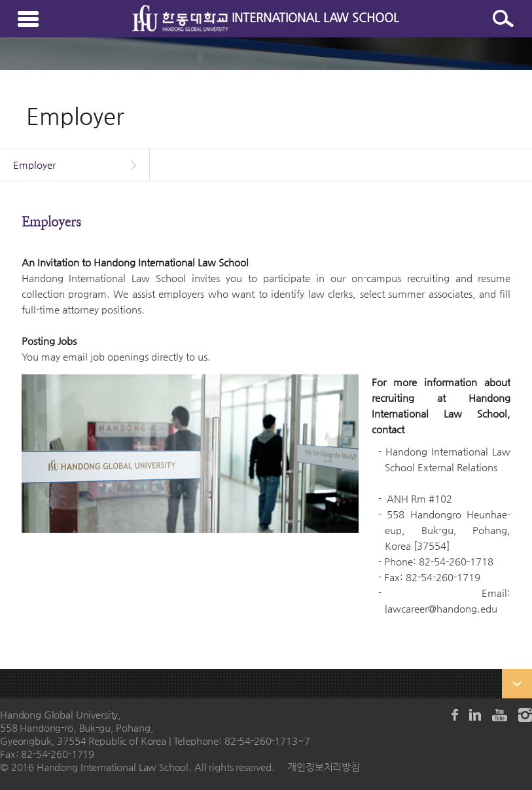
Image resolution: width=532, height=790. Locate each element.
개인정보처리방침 (324, 767)
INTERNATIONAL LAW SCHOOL (266, 17)
